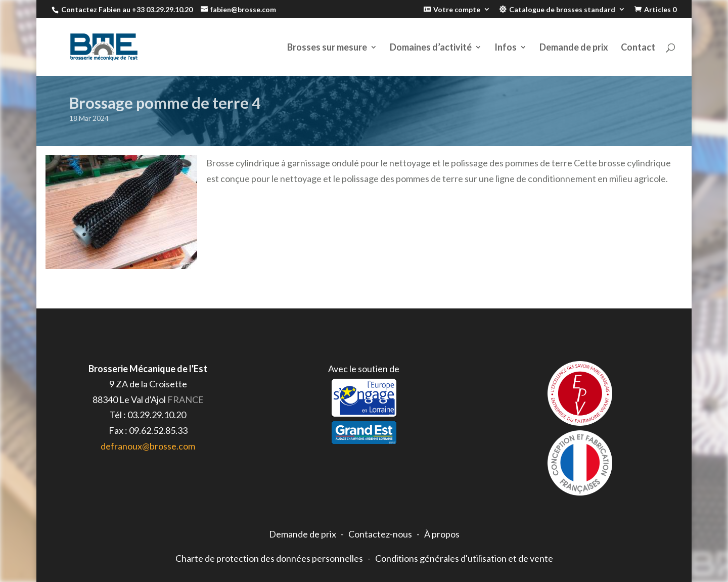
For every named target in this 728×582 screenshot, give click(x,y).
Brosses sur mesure (327, 48)
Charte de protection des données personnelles (269, 558)
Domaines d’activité (431, 48)
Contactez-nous (380, 534)
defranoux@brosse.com (148, 446)
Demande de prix (574, 48)
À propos (442, 534)
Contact (638, 48)
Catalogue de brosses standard (562, 10)
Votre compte (457, 10)
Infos (506, 48)
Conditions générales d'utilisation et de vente (464, 558)
